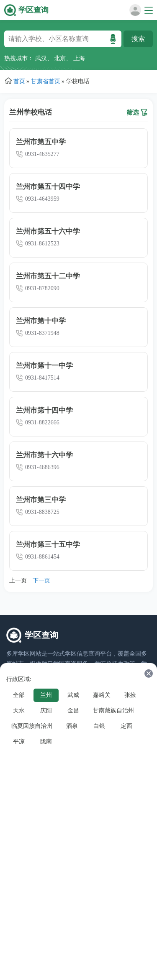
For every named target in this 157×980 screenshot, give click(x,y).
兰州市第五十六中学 (48, 231)
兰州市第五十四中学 (48, 187)
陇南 (46, 741)
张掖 (130, 695)
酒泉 (72, 726)
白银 (99, 726)
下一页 (41, 581)
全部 (19, 695)
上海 (79, 58)
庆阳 (46, 711)
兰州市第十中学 (41, 321)
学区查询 (33, 10)
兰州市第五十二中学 (48, 276)
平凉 (19, 741)
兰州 (46, 695)
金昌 (73, 711)
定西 (126, 726)
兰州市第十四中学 (44, 410)
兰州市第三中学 (41, 500)
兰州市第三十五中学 (48, 545)
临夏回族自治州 (32, 726)
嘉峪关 (102, 695)
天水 (19, 711)
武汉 (41, 58)
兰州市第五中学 (41, 142)
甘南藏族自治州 (113, 711)
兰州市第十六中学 (44, 455)
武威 (73, 695)
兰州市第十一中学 (44, 366)
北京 (60, 58)
